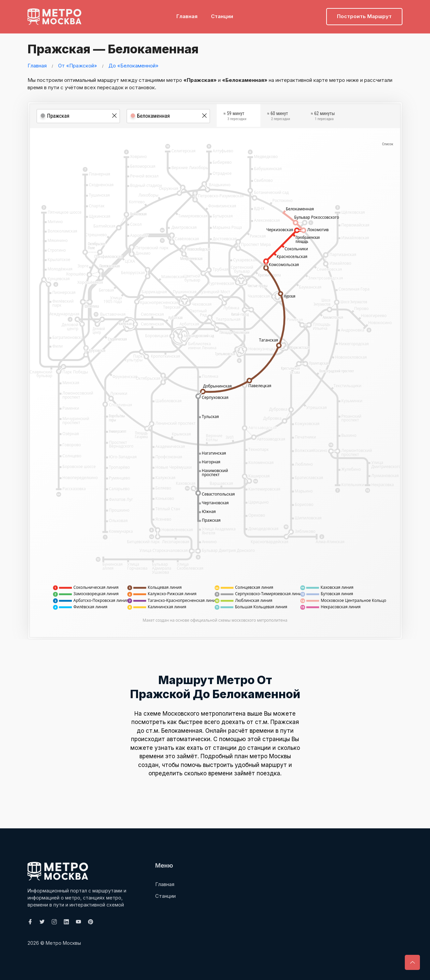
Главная (187, 15)
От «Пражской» (78, 66)
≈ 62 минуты (323, 117)
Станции (222, 15)
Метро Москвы (63, 943)
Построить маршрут (364, 15)
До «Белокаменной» (134, 66)
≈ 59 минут (235, 117)
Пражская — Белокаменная (115, 49)
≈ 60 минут (278, 117)
